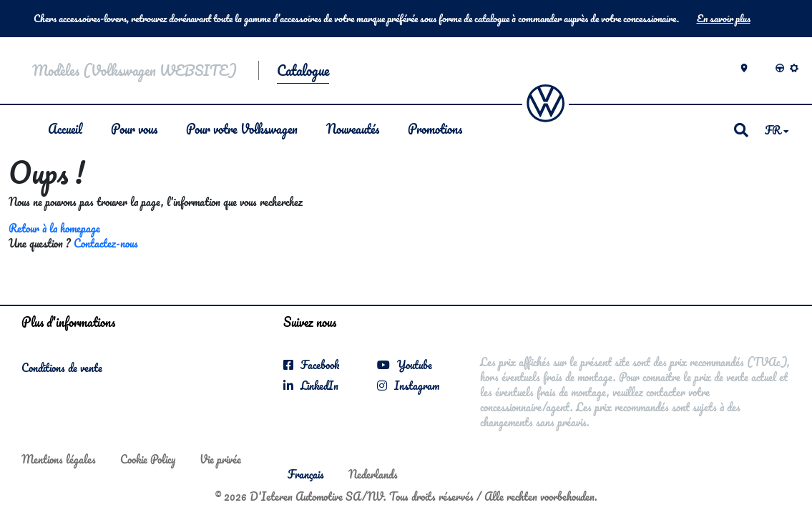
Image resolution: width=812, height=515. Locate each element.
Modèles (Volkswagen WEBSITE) (134, 70)
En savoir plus (724, 19)
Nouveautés (353, 129)
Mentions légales (59, 459)
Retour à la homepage (54, 228)
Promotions (435, 129)
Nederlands (373, 474)
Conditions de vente (62, 368)
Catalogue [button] (303, 70)
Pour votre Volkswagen (242, 129)
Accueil (65, 129)
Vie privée (220, 459)
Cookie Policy (148, 459)
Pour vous (134, 129)
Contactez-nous (106, 243)
